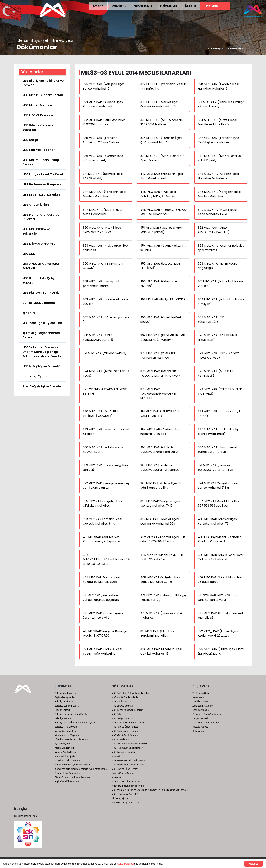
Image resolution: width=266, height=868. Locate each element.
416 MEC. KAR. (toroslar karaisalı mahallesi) (221, 615)
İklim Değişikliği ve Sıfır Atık (42, 386)
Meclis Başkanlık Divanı (66, 731)
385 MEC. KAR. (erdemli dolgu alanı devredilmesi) (219, 432)
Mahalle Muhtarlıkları (65, 752)
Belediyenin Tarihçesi (65, 693)
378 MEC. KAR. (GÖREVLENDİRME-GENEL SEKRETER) (158, 394)
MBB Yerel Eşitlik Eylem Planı (43, 323)
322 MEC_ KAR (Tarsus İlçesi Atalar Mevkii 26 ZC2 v (218, 633)
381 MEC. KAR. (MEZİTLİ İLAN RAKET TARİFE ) (159, 414)
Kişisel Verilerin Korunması (68, 761)
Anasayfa (216, 49)
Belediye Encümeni (64, 702)
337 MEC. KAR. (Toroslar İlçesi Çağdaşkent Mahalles (219, 140)
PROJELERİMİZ (143, 6)
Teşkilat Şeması (62, 710)
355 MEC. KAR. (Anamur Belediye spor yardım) (221, 248)
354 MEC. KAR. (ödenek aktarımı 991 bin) (163, 248)
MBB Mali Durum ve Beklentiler (36, 231)
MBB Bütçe (30, 140)
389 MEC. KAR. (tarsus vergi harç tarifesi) (106, 468)
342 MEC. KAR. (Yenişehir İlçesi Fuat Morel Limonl (162, 176)
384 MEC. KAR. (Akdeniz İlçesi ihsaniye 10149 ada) (161, 432)
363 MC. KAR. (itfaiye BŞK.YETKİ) (163, 299)
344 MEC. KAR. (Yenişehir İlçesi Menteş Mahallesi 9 (104, 194)
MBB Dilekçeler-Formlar (39, 244)
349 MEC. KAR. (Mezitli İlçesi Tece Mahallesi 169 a (217, 212)
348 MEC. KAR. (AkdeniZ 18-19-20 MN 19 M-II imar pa (164, 212)
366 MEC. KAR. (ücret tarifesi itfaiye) (161, 320)
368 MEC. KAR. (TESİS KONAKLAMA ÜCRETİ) (98, 338)
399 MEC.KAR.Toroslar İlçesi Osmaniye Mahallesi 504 (160, 521)
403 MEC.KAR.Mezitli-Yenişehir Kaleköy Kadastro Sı (219, 539)
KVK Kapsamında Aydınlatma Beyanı (72, 765)
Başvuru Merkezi (200, 727)
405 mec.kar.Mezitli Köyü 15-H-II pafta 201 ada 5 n (163, 557)
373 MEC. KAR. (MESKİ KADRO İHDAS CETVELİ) (218, 355)
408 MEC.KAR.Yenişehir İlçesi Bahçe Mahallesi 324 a (160, 580)
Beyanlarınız (198, 697)
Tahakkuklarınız (200, 702)
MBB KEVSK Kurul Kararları (41, 195)
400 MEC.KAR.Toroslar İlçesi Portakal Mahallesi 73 (218, 521)
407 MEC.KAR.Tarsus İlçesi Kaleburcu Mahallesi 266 (101, 580)
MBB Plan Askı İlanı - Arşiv (41, 293)
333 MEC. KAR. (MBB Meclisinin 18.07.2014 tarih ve (161, 122)
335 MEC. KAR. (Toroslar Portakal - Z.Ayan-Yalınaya (102, 140)
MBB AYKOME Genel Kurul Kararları (41, 266)
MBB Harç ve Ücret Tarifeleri (43, 174)
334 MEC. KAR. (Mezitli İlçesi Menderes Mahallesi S (217, 122)
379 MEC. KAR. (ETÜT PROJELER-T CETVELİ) (221, 391)
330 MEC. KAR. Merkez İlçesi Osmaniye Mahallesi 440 (160, 104)
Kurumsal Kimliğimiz (65, 756)
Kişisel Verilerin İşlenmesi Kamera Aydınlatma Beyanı (81, 769)
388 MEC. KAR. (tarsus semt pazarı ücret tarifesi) (217, 450)
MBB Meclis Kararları (37, 105)
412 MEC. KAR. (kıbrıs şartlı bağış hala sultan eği (163, 597)
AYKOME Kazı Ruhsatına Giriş (207, 723)
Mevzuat (29, 254)
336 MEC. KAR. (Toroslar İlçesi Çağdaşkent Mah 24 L (161, 140)
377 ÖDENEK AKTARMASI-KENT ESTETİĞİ (105, 391)
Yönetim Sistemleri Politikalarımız (71, 739)
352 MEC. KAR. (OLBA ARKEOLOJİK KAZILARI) (214, 230)
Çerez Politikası (125, 864)
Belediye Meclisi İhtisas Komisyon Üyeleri (75, 723)
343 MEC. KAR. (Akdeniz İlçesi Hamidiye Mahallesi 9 (218, 176)
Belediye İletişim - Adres (26, 816)
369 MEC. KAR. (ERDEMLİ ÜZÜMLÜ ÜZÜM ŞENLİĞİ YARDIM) (163, 338)
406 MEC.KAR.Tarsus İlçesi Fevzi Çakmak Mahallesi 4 (220, 557)
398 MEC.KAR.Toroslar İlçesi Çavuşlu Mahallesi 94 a (102, 521)
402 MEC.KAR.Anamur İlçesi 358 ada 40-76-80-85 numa (163, 539)
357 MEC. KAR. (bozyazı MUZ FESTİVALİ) (160, 266)
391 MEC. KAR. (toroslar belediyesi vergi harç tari (215, 468)
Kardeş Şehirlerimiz (64, 748)
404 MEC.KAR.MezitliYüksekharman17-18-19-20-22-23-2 (107, 559)
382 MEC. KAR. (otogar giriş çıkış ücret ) (220, 414)
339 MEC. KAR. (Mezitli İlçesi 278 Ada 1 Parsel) (162, 158)
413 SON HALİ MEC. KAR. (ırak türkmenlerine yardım (218, 597)
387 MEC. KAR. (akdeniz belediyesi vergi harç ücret (159, 450)
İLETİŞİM (190, 6)
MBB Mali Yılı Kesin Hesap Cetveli (41, 162)
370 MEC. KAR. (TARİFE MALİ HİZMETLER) (217, 338)
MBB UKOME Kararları (38, 115)
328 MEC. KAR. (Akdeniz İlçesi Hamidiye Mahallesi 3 (218, 86)
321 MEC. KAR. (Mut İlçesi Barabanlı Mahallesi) (157, 633)
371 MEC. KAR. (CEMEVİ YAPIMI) (105, 353)
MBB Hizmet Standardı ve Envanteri (41, 217)
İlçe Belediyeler (62, 744)
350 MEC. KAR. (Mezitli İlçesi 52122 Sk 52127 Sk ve (102, 230)
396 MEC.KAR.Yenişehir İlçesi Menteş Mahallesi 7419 (160, 503)
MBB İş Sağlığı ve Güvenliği (42, 366)
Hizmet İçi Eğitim (34, 376)
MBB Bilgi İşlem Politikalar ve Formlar (43, 83)
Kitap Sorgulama (201, 710)
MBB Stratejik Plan (36, 205)
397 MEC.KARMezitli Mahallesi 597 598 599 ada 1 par (219, 503)
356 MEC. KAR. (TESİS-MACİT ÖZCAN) (103, 266)
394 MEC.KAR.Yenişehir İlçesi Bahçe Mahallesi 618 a (218, 485)
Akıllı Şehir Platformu (203, 706)
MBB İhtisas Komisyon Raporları (38, 128)
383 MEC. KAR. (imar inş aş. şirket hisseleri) (106, 432)
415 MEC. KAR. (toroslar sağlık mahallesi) (161, 615)
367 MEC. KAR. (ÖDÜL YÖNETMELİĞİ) (213, 320)
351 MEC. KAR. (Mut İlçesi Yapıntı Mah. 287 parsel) (163, 230)
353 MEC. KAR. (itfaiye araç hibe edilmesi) (105, 248)
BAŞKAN (98, 6)
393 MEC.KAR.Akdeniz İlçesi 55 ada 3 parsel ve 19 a (161, 485)
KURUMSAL (119, 6)
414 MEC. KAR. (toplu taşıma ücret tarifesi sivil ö (103, 615)
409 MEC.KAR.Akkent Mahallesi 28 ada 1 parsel (220, 580)
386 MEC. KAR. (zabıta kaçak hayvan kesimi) (103, 450)
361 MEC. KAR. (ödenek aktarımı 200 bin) (220, 284)
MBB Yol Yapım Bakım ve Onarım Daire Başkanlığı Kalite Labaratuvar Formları (43, 352)
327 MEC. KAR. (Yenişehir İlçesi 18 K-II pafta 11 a (163, 86)
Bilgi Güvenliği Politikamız (67, 782)
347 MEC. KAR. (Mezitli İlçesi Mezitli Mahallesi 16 (102, 212)
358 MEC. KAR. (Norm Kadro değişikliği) (218, 266)
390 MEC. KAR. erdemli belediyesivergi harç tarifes (160, 468)
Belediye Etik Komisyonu (67, 706)
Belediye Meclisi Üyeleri (66, 727)
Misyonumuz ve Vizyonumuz (68, 735)
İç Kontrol (29, 313)
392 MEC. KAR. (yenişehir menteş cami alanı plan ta (106, 485)
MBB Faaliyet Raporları (39, 150)
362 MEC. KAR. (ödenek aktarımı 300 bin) (106, 302)
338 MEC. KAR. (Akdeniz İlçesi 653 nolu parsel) (103, 158)
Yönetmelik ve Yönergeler (67, 773)
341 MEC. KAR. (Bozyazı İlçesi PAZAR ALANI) (103, 176)
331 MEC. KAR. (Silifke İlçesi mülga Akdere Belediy (221, 104)
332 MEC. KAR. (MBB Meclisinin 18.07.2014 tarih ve (104, 122)
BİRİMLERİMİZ (169, 6)
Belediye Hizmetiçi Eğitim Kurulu (71, 714)
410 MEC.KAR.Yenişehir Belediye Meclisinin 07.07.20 (105, 633)
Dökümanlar (236, 49)
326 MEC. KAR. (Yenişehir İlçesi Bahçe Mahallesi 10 (104, 86)
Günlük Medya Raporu (39, 303)
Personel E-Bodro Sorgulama (207, 714)
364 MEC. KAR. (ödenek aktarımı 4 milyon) (221, 302)
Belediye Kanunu (63, 718)
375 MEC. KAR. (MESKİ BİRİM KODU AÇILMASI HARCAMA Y (160, 373)
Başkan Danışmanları (65, 697)
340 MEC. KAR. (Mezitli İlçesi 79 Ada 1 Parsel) (219, 158)
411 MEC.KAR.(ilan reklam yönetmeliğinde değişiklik (101, 597)
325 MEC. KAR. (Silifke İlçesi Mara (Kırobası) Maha (221, 651)
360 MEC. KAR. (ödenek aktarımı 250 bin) (163, 284)
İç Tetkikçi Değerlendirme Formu (41, 335)
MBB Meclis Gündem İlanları (43, 95)
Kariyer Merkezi (200, 718)
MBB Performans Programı (42, 184)
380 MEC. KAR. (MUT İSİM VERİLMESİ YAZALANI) (100, 414)
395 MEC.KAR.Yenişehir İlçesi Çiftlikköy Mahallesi (103, 503)
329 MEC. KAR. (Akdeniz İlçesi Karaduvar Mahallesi (103, 104)
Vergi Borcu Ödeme (202, 693)
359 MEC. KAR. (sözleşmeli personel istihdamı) (101, 284)
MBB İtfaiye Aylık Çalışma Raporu (41, 280)
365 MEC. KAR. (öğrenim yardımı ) (106, 320)
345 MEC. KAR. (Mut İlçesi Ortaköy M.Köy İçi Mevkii (158, 194)
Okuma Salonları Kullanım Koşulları (72, 777)
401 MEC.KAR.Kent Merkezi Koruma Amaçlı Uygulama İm (104, 539)
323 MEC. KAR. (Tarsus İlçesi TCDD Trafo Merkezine (102, 651)
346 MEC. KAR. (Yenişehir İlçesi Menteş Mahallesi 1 (219, 194)
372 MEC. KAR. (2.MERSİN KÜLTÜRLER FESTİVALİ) (158, 355)
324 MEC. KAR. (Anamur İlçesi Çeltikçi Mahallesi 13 (161, 651)
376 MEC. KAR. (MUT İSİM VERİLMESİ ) (215, 373)
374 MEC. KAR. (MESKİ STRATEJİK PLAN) (106, 373)
